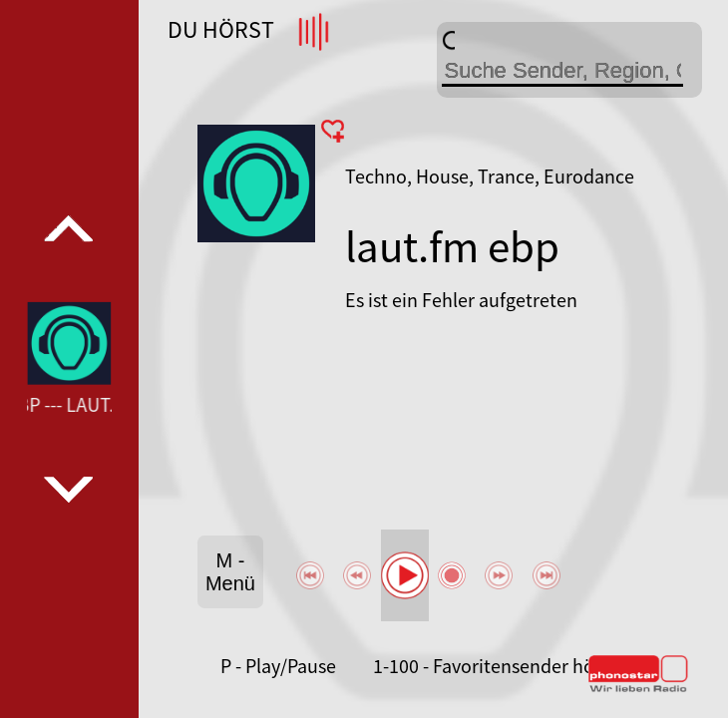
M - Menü (230, 572)
